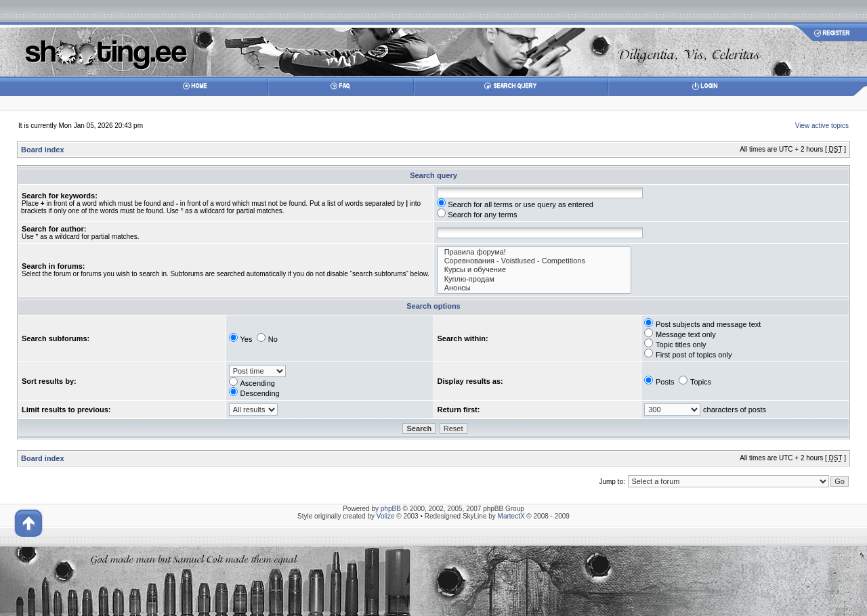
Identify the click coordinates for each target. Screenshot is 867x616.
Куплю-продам (534, 279)
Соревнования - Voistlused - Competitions (534, 261)
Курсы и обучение (534, 270)
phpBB (391, 509)
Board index (43, 150)
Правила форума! (534, 252)
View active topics (822, 126)
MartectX (511, 516)
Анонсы (534, 288)
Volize (386, 516)
